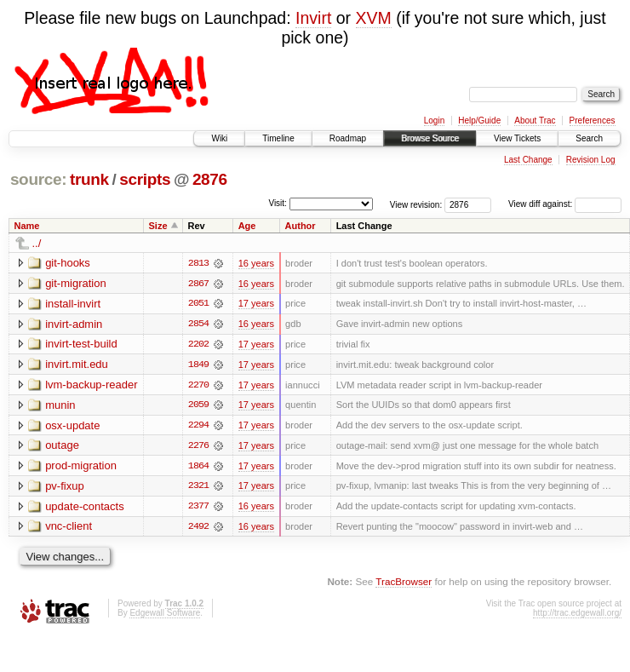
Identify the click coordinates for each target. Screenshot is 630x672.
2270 (198, 386)
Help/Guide (479, 121)
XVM (374, 18)
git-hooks (68, 263)
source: (38, 179)
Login (434, 121)
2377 (198, 508)
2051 (198, 304)
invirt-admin (74, 324)
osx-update (72, 426)
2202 (198, 345)
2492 (198, 529)
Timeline (278, 138)
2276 (198, 447)
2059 (198, 406)
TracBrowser (404, 584)
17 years (256, 304)
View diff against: (565, 204)
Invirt (313, 18)
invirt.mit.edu (77, 365)
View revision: (416, 204)
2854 (198, 325)
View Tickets (517, 138)
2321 (198, 488)
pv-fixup (65, 488)
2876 (210, 179)
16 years (256, 263)
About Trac (535, 121)
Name (27, 226)
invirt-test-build (81, 345)
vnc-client (69, 528)
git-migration (76, 283)
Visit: (278, 203)
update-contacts (85, 508)
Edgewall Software (165, 615)
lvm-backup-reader (91, 385)
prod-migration (81, 467)
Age (247, 226)
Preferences (593, 121)
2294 (198, 427)
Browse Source (430, 138)
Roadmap (348, 138)
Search (589, 138)
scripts (145, 179)
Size (158, 226)
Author (301, 226)
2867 (198, 284)
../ (37, 243)
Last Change (528, 160)
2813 (198, 263)
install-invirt (73, 304)
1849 (198, 365)
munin (60, 406)
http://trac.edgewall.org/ (577, 615)
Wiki (219, 138)
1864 (198, 468)
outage (62, 447)
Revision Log (591, 160)
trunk (89, 179)
